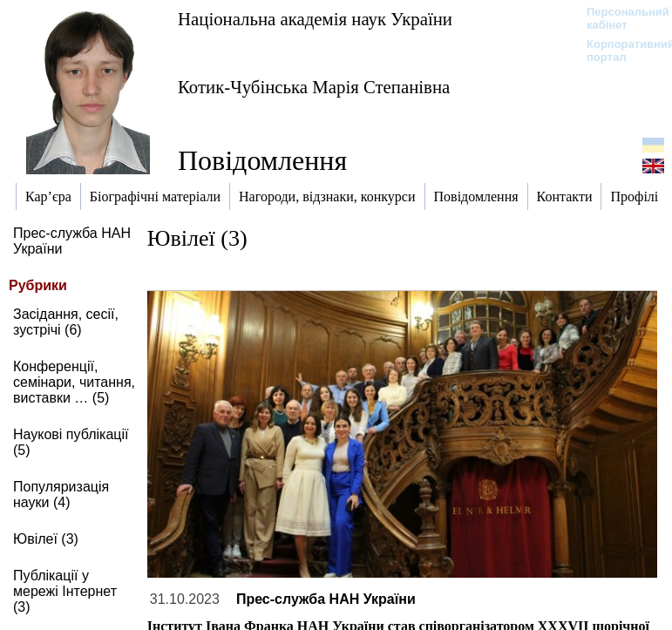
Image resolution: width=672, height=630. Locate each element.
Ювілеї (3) (46, 539)
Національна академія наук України (315, 19)
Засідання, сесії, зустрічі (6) (66, 322)
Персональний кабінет (619, 18)
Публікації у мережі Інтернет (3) (65, 591)
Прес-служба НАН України (326, 599)
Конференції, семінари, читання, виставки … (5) (74, 382)
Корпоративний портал (619, 51)
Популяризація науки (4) (61, 495)
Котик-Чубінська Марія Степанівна (314, 87)
